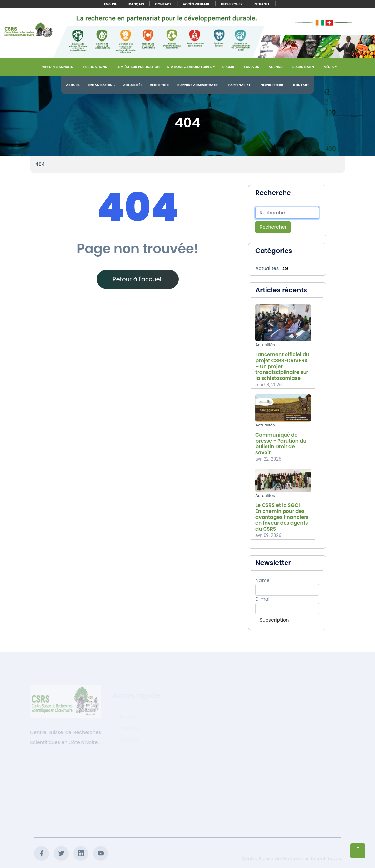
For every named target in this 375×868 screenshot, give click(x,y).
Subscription (274, 620)
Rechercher (232, 4)
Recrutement (304, 67)
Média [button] (329, 67)
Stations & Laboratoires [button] (189, 67)
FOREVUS (251, 67)
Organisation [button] (100, 85)
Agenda (276, 67)
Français (135, 4)
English (111, 4)
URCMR (228, 67)
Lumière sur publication (138, 67)
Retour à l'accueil (138, 279)
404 (40, 164)
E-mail (263, 599)
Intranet (262, 4)
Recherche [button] (160, 85)
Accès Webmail (196, 4)
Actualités (133, 85)
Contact (163, 4)
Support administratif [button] (198, 85)
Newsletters (272, 85)
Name (263, 580)
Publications (95, 67)
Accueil (73, 85)
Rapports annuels (57, 67)
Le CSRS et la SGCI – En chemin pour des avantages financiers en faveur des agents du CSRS (282, 517)
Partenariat (240, 85)
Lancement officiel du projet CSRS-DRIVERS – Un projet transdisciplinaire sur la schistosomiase (282, 367)
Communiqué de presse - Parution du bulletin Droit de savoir (281, 444)
